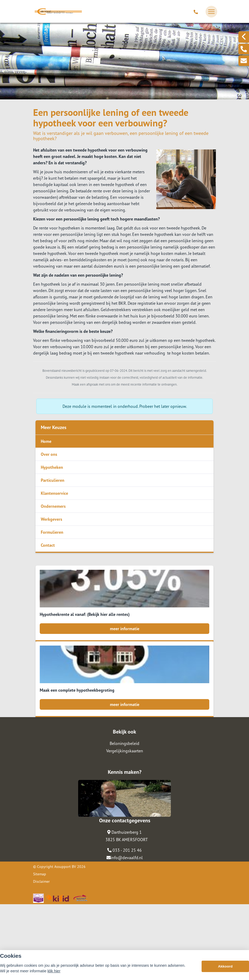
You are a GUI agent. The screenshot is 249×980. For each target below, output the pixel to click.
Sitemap (40, 950)
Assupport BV (65, 942)
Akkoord (225, 972)
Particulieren (53, 480)
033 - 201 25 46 (125, 926)
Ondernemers (53, 506)
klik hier (54, 977)
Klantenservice (54, 493)
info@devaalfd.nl (125, 933)
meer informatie (125, 629)
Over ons (49, 454)
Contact (48, 545)
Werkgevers (52, 519)
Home (46, 441)
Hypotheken (52, 467)
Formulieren (52, 532)
